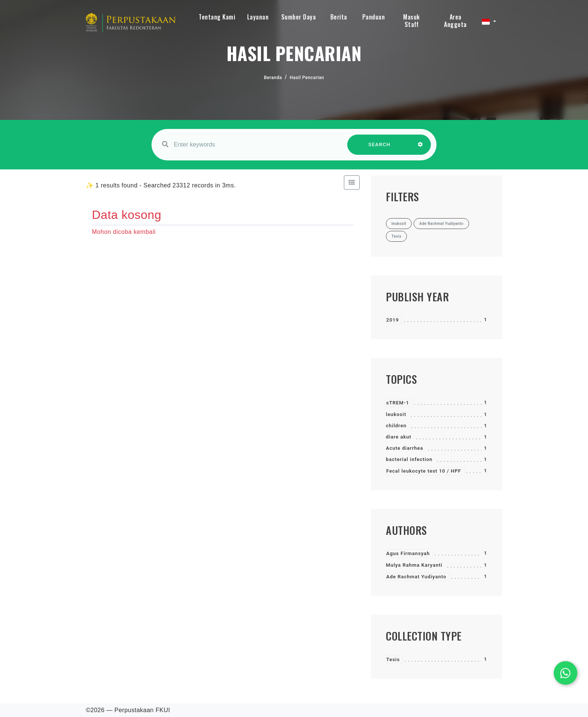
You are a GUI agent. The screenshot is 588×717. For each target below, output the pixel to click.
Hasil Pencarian (307, 78)
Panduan (374, 17)
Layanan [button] (258, 17)
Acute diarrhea (405, 448)
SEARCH (379, 148)
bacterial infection (409, 459)
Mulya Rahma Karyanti (414, 565)
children (396, 426)
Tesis (393, 659)
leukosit (396, 414)
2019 (393, 320)
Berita (339, 17)
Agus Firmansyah (408, 553)
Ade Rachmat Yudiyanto (416, 577)
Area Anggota (455, 21)
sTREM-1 (398, 403)
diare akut (399, 437)
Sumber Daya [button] (299, 17)
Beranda (273, 78)
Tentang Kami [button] (217, 17)
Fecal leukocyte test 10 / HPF (424, 471)
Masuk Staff (412, 21)
